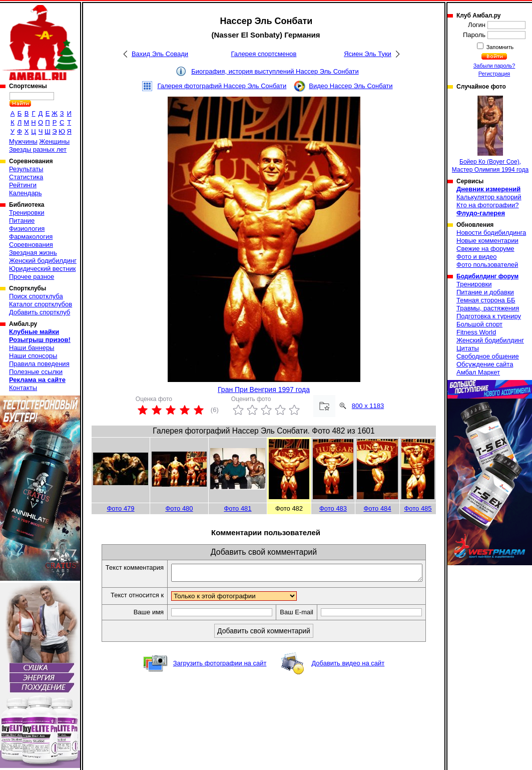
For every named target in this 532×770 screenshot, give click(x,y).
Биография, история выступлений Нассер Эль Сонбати (275, 71)
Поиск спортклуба (36, 296)
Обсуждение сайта (485, 364)
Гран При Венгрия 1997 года (264, 390)
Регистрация (494, 74)
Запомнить (499, 47)
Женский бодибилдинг (43, 261)
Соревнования (31, 245)
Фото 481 (237, 508)
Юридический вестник (42, 269)
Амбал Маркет (478, 372)
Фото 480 (179, 508)
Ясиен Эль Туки (368, 54)
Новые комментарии (487, 241)
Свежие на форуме (485, 249)
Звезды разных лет (38, 149)
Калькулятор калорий (489, 197)
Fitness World (476, 332)
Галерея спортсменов (264, 54)
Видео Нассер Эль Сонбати (351, 86)
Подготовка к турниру (489, 316)
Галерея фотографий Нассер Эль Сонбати (222, 86)
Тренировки (27, 213)
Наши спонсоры (33, 356)
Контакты (23, 388)
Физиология (27, 229)
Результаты (26, 169)
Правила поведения (39, 364)
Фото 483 (333, 508)
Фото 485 (418, 508)
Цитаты (468, 348)
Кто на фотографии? (488, 205)
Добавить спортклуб (40, 312)
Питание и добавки (485, 292)
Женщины (54, 141)
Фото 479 (120, 508)
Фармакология (31, 237)
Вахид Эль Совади (160, 54)
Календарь (26, 193)
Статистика (26, 177)
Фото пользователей (487, 265)
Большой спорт (479, 324)
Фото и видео (477, 257)
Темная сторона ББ (486, 300)
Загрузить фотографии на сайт (220, 666)
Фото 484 (377, 508)
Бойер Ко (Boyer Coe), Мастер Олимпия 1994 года (490, 134)
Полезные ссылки (36, 372)
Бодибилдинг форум (487, 276)
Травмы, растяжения (488, 308)
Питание (22, 221)
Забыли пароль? (494, 66)
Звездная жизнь (33, 253)
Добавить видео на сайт (348, 666)
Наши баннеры (32, 348)
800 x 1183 (368, 406)
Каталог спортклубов (41, 304)
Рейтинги (23, 185)
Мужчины (23, 141)
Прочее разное (32, 277)
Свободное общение (488, 356)
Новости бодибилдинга (491, 233)
